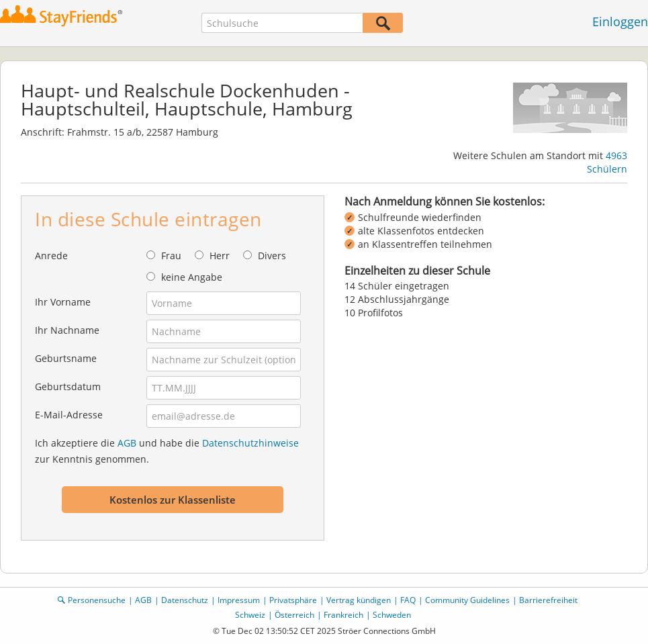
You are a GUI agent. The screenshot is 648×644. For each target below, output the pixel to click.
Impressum (239, 600)
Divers (272, 256)
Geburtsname (66, 358)
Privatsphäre (293, 600)
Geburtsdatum (68, 386)
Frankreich (343, 615)
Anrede (51, 256)
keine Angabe (192, 277)
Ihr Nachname (67, 330)
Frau (171, 256)
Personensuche (97, 600)
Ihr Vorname (63, 302)
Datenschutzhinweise (250, 443)
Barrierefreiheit (548, 600)
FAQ (408, 600)
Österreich (294, 615)
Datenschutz (185, 600)
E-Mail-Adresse (69, 415)
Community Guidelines (467, 600)
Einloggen (620, 21)
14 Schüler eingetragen (397, 286)
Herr (220, 256)
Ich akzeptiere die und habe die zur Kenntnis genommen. (167, 451)
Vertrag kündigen (359, 600)
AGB (127, 443)
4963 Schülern (607, 162)
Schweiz (250, 615)
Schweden (392, 615)
